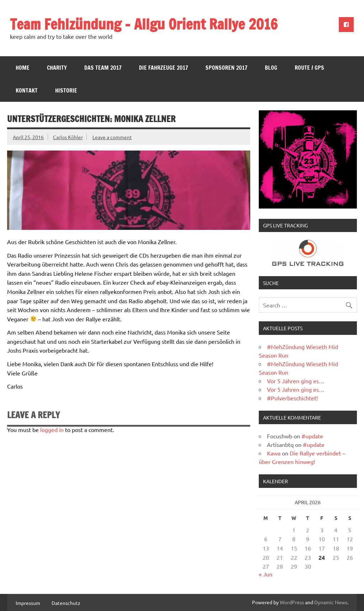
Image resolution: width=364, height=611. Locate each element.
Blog (271, 68)
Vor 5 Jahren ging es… (296, 381)
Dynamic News (331, 602)
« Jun (266, 574)
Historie (66, 90)
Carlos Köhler (68, 137)
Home (23, 68)
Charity (57, 68)
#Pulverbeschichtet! (292, 398)
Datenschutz (66, 603)
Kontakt (27, 90)
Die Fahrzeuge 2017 (164, 68)
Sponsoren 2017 (226, 68)
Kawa (274, 453)
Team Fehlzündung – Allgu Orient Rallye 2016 (144, 24)
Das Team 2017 (103, 68)
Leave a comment (112, 137)
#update (312, 436)
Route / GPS (309, 68)
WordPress (292, 602)
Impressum (28, 603)
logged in (52, 430)
